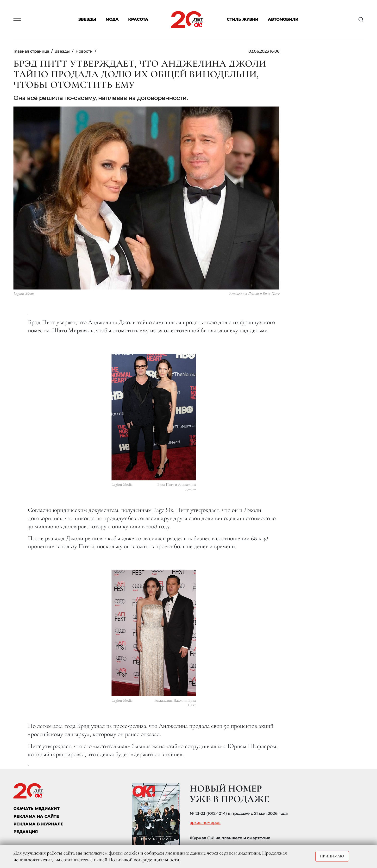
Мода (112, 20)
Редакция (26, 832)
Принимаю (332, 856)
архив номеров (205, 823)
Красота (138, 20)
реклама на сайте (36, 816)
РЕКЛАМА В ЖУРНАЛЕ (38, 824)
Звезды (87, 20)
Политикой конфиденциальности (144, 860)
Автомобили (283, 20)
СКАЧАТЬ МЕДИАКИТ (36, 809)
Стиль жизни (242, 20)
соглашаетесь (75, 860)
